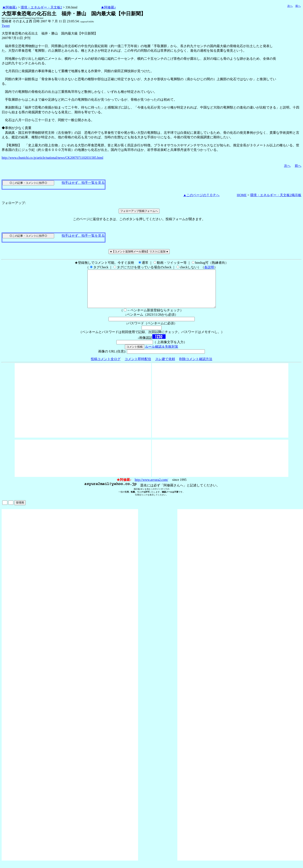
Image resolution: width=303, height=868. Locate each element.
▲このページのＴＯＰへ (201, 195)
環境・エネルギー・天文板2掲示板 (276, 195)
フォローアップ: (14, 203)
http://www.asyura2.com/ (151, 487)
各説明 (209, 267)
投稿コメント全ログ (106, 366)
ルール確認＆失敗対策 (162, 354)
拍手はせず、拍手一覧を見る (83, 183)
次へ (290, 6)
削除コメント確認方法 (196, 366)
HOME (242, 195)
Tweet (6, 26)
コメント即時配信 (138, 366)
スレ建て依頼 (165, 366)
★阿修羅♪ (10, 7)
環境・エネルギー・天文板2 (41, 7)
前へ (298, 6)
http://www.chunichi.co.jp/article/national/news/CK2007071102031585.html (52, 158)
